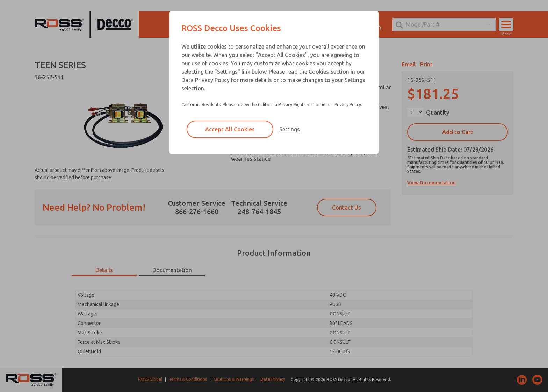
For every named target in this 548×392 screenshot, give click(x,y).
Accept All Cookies (230, 129)
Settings (290, 129)
